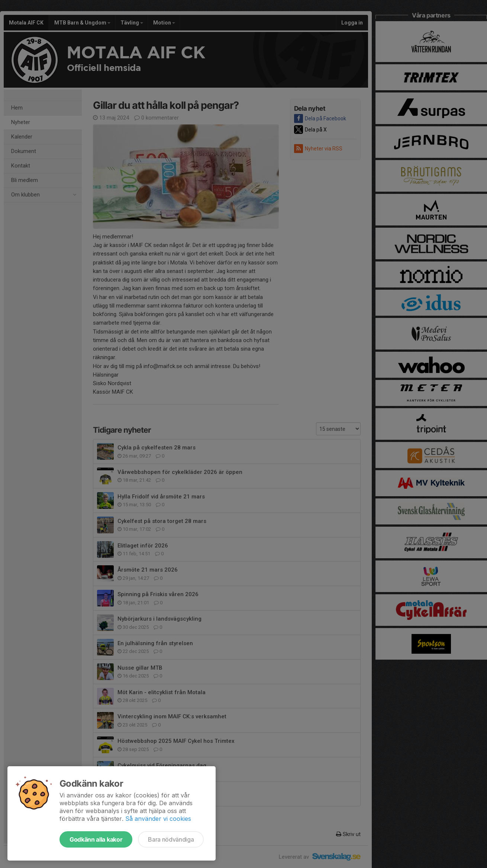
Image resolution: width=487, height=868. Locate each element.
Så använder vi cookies (158, 819)
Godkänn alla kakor (96, 839)
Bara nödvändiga (171, 839)
